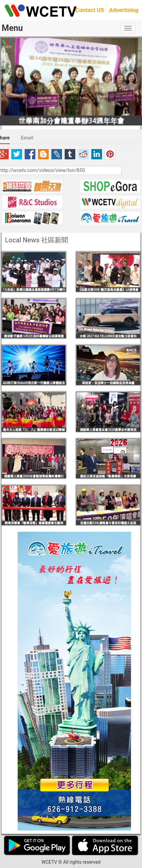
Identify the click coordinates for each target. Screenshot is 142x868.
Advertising (124, 10)
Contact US (90, 10)
